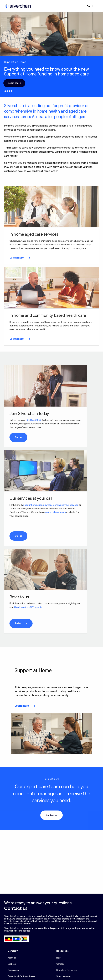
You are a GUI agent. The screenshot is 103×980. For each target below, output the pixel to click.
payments (48, 505)
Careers (60, 964)
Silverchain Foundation (67, 970)
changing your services (66, 505)
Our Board (12, 964)
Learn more (14, 83)
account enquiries (33, 505)
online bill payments (55, 512)
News (59, 958)
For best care (51, 779)
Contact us (52, 815)
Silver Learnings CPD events (28, 607)
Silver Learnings (63, 976)
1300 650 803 (34, 420)
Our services (13, 970)
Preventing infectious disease (21, 976)
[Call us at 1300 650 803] (89, 6)
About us (12, 958)
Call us (18, 437)
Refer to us (21, 623)
